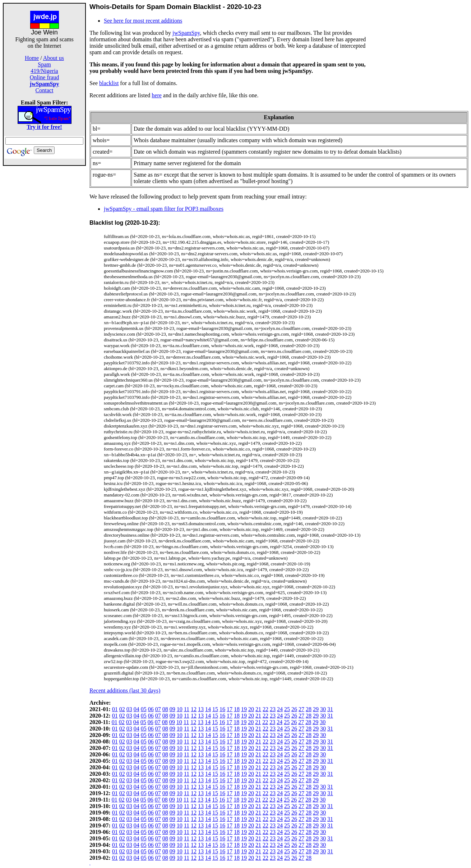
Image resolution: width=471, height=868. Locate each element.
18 (237, 709)
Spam (44, 64)
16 (222, 709)
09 (172, 709)
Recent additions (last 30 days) (125, 690)
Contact (45, 90)
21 (258, 709)
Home (32, 58)
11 (187, 709)
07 (158, 709)
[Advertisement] (45, 274)
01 (115, 709)
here (157, 95)
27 (301, 709)
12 (194, 709)
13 (201, 709)
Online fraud (44, 77)
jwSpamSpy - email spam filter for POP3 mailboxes (164, 209)
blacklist (109, 83)
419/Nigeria (44, 71)
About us (54, 58)
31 (330, 709)
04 (137, 709)
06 (151, 709)
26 (294, 709)
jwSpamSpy (186, 33)
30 (323, 709)
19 (244, 709)
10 (180, 709)
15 (215, 709)
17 (230, 709)
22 (265, 709)
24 (280, 709)
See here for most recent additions (143, 21)
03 (129, 709)
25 (287, 709)
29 (316, 709)
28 (309, 709)
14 (208, 709)
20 (251, 709)
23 (273, 709)
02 (122, 709)
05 (144, 709)
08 (165, 709)
